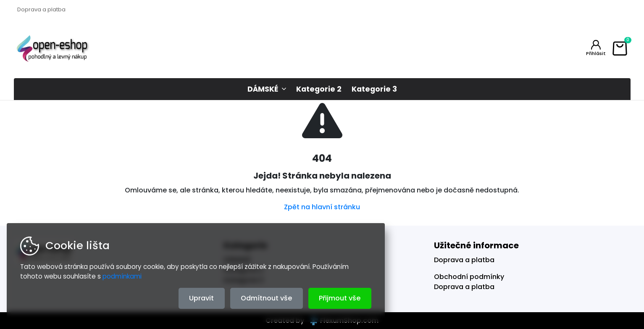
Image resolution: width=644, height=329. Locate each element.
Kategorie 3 (374, 89)
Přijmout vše (340, 298)
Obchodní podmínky (469, 277)
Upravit (201, 298)
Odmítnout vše (266, 298)
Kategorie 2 (319, 89)
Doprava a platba (41, 9)
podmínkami (122, 276)
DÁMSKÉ (263, 89)
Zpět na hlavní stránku (322, 207)
